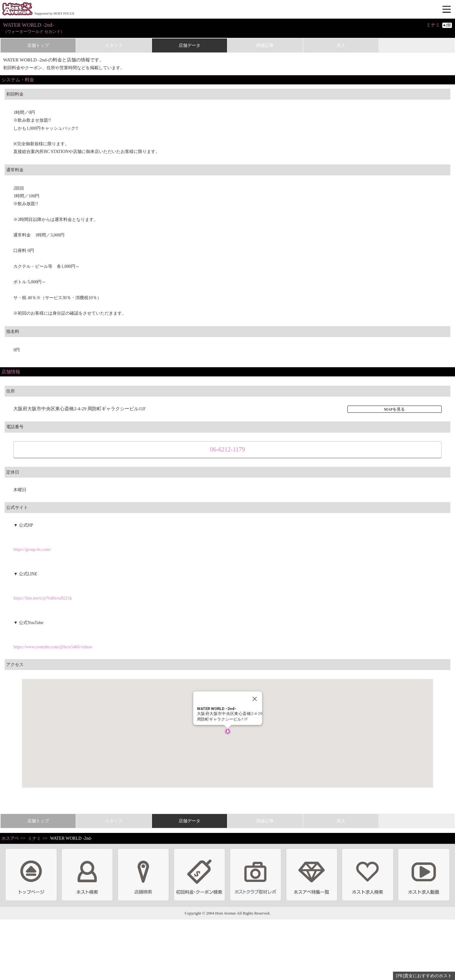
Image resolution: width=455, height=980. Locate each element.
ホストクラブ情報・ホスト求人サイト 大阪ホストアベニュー (17, 9)
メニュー (447, 10)
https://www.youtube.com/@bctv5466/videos (53, 647)
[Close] (255, 699)
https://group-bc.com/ (32, 549)
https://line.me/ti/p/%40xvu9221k (43, 598)
